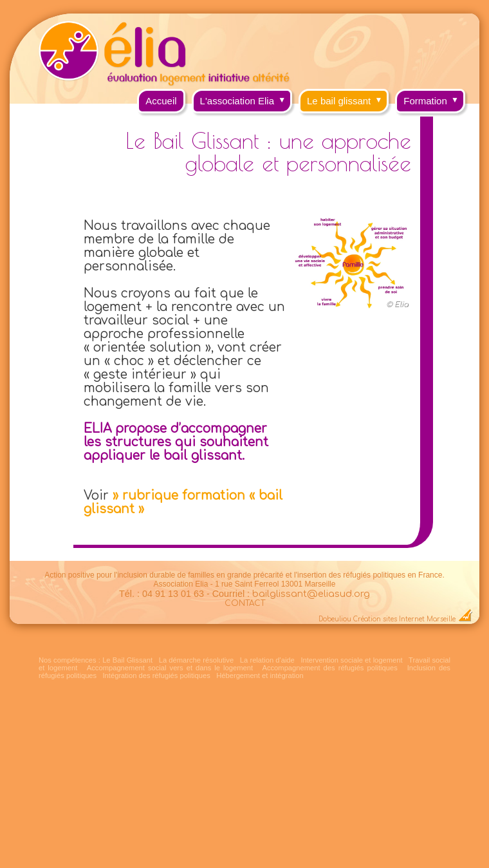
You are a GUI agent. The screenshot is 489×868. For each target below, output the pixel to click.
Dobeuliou (335, 619)
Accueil (161, 101)
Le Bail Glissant (127, 660)
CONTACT (245, 603)
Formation (434, 98)
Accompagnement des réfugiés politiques (329, 668)
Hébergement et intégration (260, 675)
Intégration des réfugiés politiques (157, 675)
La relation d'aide (267, 660)
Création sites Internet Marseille (404, 619)
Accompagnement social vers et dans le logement (170, 668)
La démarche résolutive (196, 660)
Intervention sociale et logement (351, 660)
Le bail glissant (348, 98)
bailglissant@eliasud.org (311, 594)
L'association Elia (246, 98)
